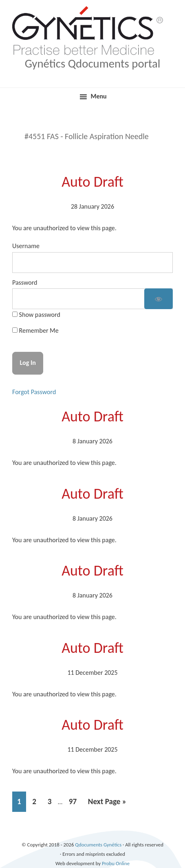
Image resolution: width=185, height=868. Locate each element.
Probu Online (116, 863)
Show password (39, 315)
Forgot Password (34, 392)
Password (25, 282)
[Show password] (159, 299)
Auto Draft (92, 182)
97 (75, 800)
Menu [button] (98, 96)
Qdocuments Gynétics (92, 8)
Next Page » (107, 803)
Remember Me (35, 330)
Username (26, 246)
